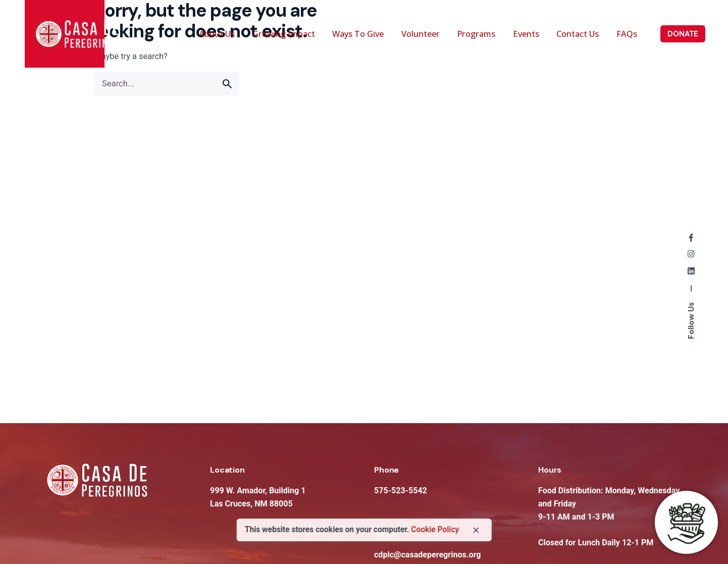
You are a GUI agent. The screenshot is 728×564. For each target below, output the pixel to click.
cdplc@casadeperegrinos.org (427, 555)
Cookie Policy (435, 530)
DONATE (683, 34)
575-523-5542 (401, 491)
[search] (227, 84)
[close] (476, 530)
